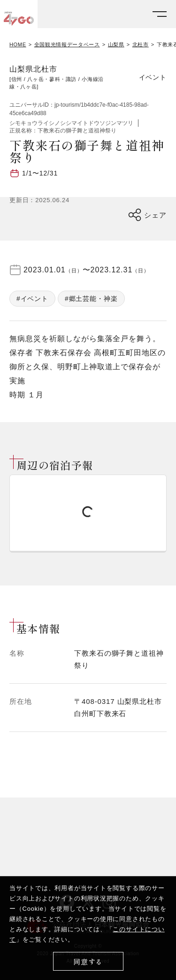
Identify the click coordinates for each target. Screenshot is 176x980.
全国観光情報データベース (67, 45)
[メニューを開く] (160, 14)
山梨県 (116, 45)
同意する (88, 962)
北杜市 (141, 45)
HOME (18, 45)
